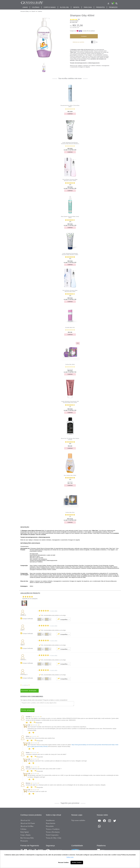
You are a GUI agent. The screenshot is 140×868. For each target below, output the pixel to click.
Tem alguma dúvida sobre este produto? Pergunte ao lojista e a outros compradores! (44, 700)
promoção (113, 7)
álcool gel (65, 7)
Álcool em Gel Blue (27, 826)
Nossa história (51, 823)
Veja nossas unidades (78, 820)
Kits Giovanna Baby (27, 838)
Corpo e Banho (26, 835)
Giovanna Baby (25, 11)
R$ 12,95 (77, 28)
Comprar (84, 36)
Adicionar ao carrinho (78, 42)
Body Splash (25, 832)
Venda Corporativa (52, 835)
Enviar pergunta (27, 710)
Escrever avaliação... (30, 691)
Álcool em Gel (25, 820)
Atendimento (50, 820)
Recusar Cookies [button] (63, 862)
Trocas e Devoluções (53, 832)
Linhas (25, 7)
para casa (88, 7)
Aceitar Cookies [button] (77, 862)
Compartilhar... (63, 619)
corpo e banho (50, 7)
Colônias (36, 7)
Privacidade (50, 826)
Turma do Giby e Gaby (54, 838)
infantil (76, 7)
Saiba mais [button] (70, 857)
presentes (100, 7)
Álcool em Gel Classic (28, 823)
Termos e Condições (53, 829)
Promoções (24, 841)
